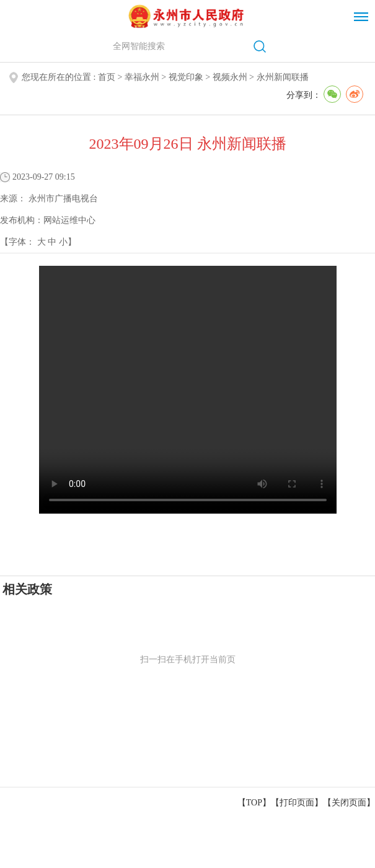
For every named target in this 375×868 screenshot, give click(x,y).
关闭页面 (349, 803)
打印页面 (297, 803)
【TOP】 (254, 803)
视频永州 (230, 77)
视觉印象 (186, 77)
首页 (107, 77)
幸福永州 (142, 77)
